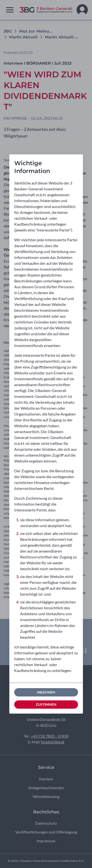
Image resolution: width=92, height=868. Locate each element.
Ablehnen (46, 692)
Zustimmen (46, 704)
